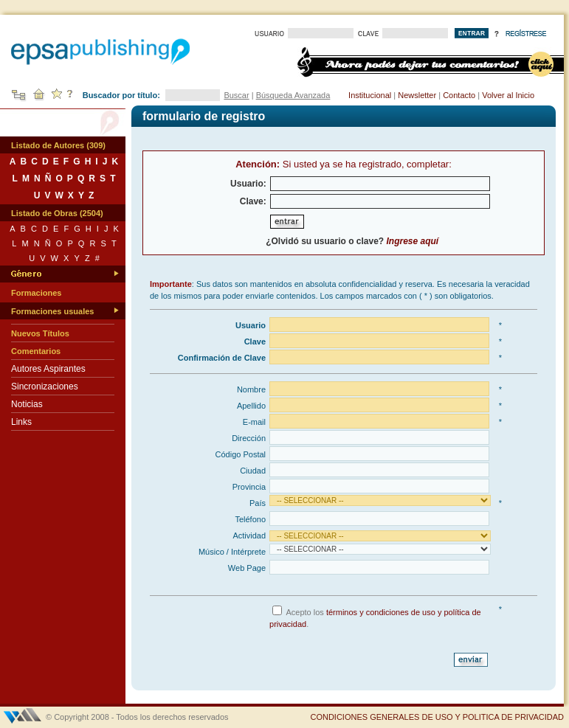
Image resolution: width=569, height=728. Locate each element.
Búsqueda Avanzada (293, 95)
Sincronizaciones (45, 386)
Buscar (236, 95)
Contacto (459, 95)
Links (21, 422)
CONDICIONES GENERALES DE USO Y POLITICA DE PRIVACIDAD (437, 717)
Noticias (27, 404)
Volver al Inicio (508, 95)
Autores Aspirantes (48, 369)
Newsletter (417, 95)
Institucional (370, 95)
